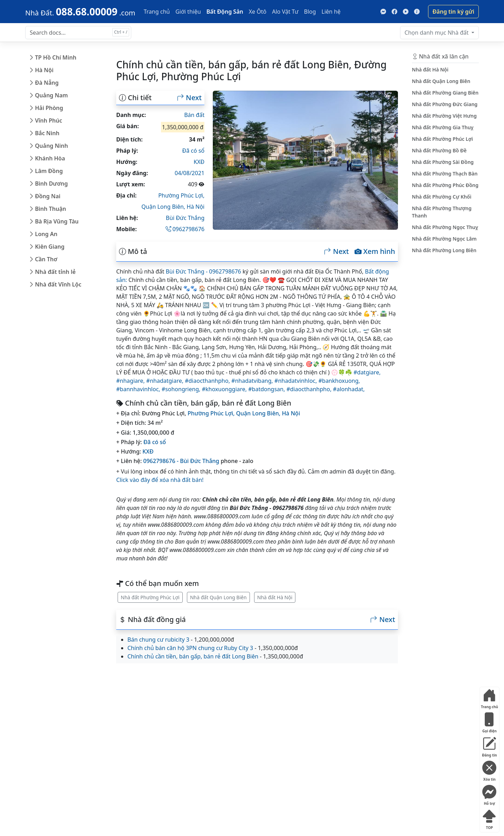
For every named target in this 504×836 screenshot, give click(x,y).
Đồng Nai (48, 196)
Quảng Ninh (51, 146)
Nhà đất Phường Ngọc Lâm (444, 239)
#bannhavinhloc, (139, 389)
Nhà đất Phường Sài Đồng (443, 162)
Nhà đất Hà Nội (275, 597)
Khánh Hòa (50, 158)
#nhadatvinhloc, (296, 381)
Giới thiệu (188, 12)
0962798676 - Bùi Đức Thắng (181, 461)
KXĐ (199, 162)
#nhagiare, (131, 381)
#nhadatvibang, (253, 381)
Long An (46, 234)
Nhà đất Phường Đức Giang (445, 104)
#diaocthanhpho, (208, 381)
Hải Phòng (49, 108)
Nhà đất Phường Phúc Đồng (445, 185)
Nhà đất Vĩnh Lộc (58, 284)
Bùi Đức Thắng (185, 218)
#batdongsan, (267, 389)
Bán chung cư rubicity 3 (158, 640)
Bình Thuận (51, 209)
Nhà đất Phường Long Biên (444, 250)
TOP (489, 818)
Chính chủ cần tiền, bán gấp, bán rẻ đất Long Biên (193, 656)
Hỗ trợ (489, 794)
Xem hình (375, 251)
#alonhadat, (349, 389)
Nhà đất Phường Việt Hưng (444, 116)
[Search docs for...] (78, 33)
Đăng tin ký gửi (453, 12)
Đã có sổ (194, 151)
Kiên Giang (50, 247)
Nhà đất (437, 33)
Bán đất (194, 115)
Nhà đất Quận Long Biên (218, 597)
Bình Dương (51, 184)
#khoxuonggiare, (225, 389)
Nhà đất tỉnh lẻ (55, 272)
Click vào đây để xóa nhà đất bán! (160, 480)
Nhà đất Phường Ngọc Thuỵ (445, 227)
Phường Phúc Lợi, (181, 195)
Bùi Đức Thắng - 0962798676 (203, 271)
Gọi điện (489, 721)
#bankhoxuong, (339, 381)
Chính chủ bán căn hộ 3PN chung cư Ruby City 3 (190, 648)
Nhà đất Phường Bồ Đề (439, 150)
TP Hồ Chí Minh (56, 57)
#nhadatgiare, (166, 381)
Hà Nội (44, 70)
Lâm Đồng (49, 171)
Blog (310, 12)
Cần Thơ (46, 259)
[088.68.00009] (80, 12)
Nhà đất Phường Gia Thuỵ (443, 127)
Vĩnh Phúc (49, 120)
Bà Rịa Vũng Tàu (57, 221)
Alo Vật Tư (285, 12)
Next (189, 98)
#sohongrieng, (182, 389)
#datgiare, (367, 372)
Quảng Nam (51, 95)
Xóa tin (489, 770)
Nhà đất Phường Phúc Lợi (150, 597)
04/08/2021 (190, 173)
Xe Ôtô (258, 12)
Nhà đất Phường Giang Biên (445, 93)
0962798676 (185, 229)
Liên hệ (331, 12)
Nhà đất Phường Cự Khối (442, 197)
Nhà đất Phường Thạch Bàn (445, 174)
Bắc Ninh (47, 133)
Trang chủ (157, 12)
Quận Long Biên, (164, 207)
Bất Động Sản (225, 12)
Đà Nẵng (47, 83)
